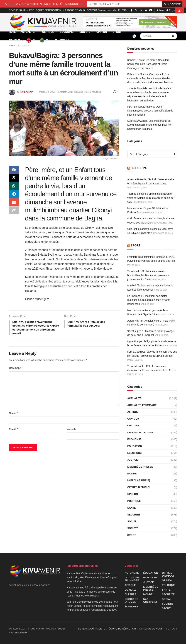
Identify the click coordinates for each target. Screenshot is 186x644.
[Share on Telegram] (14, 196)
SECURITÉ (134, 515)
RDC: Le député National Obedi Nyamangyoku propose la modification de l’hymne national (150, 111)
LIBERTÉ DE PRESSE (140, 467)
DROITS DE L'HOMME (140, 432)
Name (14, 414)
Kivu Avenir (26, 92)
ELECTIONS (134, 453)
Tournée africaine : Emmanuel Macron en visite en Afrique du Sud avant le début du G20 (150, 198)
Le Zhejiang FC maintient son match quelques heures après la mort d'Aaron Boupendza (149, 300)
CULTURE (133, 426)
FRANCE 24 (139, 168)
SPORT (117, 32)
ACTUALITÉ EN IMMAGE (142, 405)
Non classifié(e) (139, 480)
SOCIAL (132, 521)
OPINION (101, 32)
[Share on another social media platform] (14, 213)
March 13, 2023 (47, 92)
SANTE (132, 508)
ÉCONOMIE (67, 32)
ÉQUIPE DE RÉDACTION (122, 629)
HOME (13, 32)
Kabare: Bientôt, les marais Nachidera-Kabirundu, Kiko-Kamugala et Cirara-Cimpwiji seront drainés (149, 64)
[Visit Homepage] (43, 22)
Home (12, 46)
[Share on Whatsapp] (14, 187)
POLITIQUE (47, 32)
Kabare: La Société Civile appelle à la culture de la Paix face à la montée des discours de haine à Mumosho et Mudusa (150, 78)
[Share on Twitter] (14, 179)
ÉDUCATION (135, 446)
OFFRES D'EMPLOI (139, 487)
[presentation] (33, 449)
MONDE (132, 474)
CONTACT (172, 629)
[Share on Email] (14, 205)
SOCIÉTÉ (85, 32)
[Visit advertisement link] (130, 22)
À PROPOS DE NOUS (151, 629)
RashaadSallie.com (18, 633)
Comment (16, 369)
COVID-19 (15, 40)
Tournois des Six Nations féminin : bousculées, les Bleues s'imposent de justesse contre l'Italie (148, 275)
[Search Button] (174, 36)
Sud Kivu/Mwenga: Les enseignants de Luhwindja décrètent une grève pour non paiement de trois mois (150, 125)
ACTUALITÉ (27, 32)
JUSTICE (133, 460)
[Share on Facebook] (14, 170)
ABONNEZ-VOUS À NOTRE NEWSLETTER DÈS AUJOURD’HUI (60, 4)
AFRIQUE (133, 412)
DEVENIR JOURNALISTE (92, 629)
